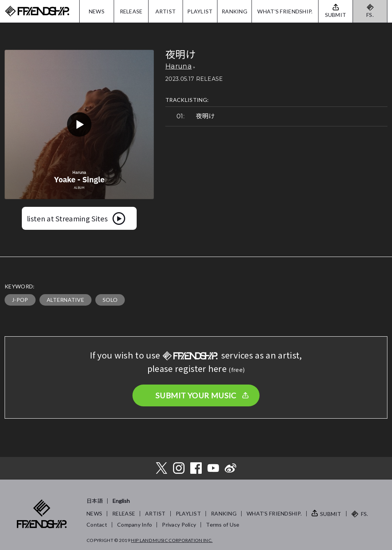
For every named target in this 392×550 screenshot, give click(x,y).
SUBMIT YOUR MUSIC (196, 395)
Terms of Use (223, 525)
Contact (97, 525)
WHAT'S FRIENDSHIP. (285, 11)
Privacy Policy (179, 525)
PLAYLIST (200, 11)
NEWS (97, 11)
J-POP (20, 300)
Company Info (135, 525)
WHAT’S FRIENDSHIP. (274, 513)
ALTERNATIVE (66, 300)
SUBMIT (331, 514)
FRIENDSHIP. (37, 11)
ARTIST (166, 11)
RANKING (234, 11)
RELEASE (131, 11)
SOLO (110, 300)
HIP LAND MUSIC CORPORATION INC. (172, 540)
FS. (370, 15)
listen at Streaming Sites (67, 218)
